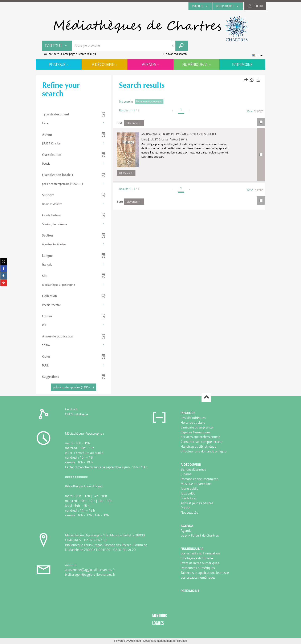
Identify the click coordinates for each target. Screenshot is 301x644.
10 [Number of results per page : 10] (249, 111)
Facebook (72, 409)
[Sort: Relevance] (134, 123)
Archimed (135, 641)
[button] (74, 123)
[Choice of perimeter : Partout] (57, 46)
